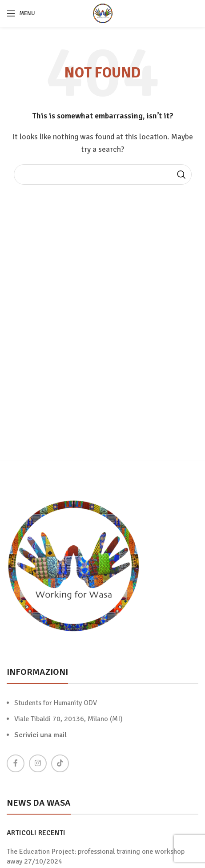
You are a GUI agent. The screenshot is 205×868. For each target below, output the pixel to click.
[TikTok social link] (60, 763)
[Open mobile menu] (21, 13)
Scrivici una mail (40, 735)
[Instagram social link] (38, 763)
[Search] (103, 174)
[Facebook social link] (16, 763)
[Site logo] (103, 13)
